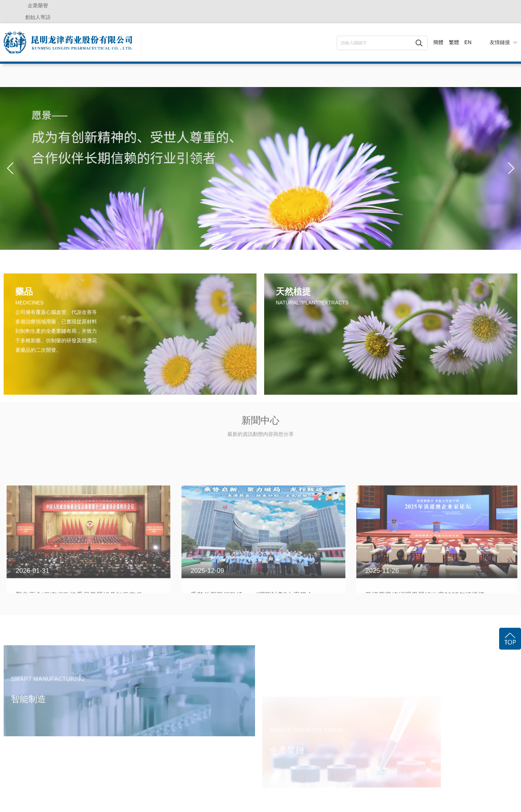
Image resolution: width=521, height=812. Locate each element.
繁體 (454, 42)
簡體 (438, 42)
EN (468, 42)
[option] (260, 168)
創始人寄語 (38, 17)
